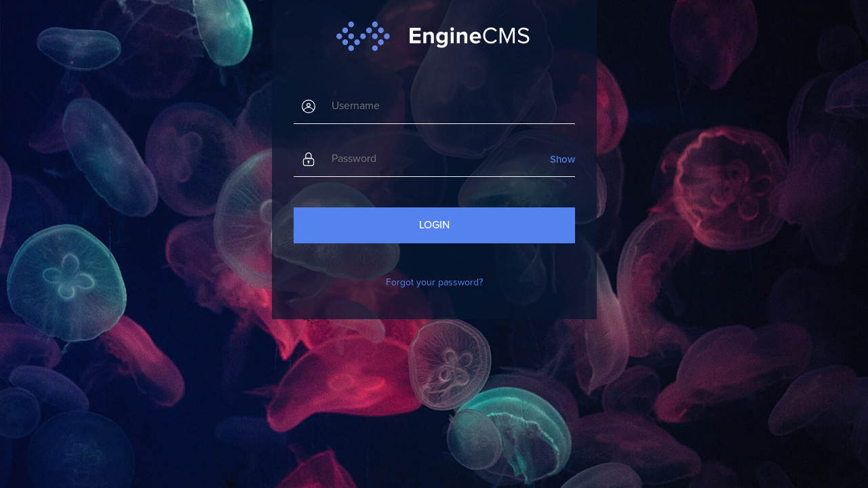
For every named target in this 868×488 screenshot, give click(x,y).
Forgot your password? (434, 282)
